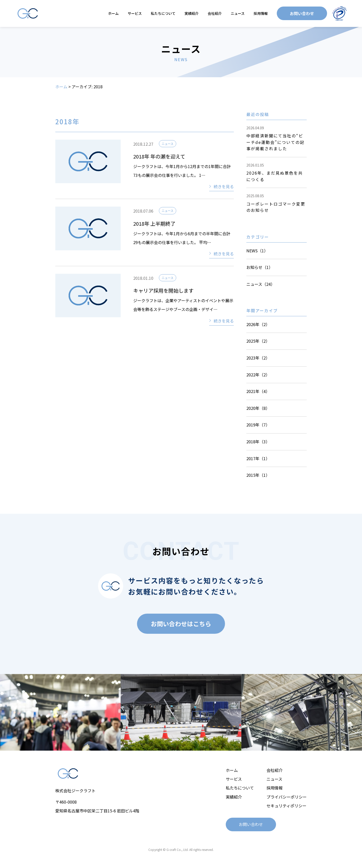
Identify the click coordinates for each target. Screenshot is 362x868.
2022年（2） (258, 375)
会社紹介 (215, 13)
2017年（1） (258, 458)
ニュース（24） (261, 284)
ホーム (113, 13)
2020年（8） (258, 408)
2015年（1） (258, 475)
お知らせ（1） (260, 267)
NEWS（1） (257, 251)
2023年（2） (258, 358)
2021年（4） (258, 391)
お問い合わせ (302, 13)
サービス (135, 13)
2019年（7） (258, 425)
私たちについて (163, 13)
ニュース (238, 13)
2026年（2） (258, 324)
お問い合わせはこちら (181, 624)
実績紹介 (192, 13)
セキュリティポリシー (286, 806)
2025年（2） (258, 341)
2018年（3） (258, 442)
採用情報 (261, 13)
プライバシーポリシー (287, 797)
